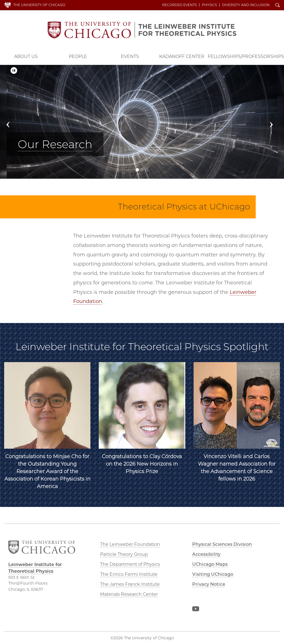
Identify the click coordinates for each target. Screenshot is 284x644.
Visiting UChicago (213, 574)
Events (130, 56)
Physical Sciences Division (222, 544)
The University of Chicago (39, 5)
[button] (11, 122)
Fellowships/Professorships (246, 56)
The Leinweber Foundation (130, 544)
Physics (209, 5)
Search (278, 6)
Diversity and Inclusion (246, 5)
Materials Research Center (129, 594)
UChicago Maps (210, 564)
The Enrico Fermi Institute (129, 574)
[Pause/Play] (14, 71)
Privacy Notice (209, 584)
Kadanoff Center (182, 56)
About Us (26, 56)
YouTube (196, 610)
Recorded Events (179, 5)
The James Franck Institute (130, 584)
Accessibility (206, 554)
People (78, 56)
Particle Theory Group (124, 554)
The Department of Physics (130, 564)
